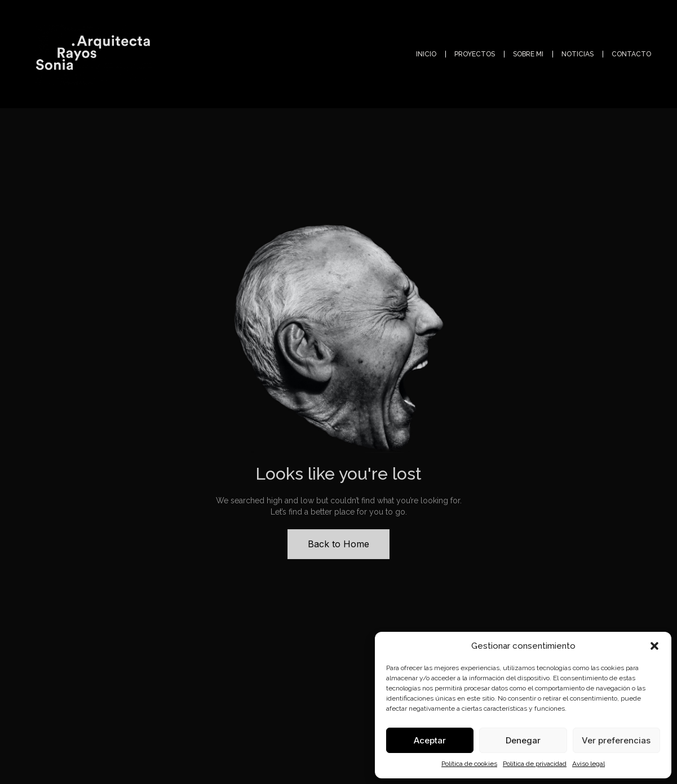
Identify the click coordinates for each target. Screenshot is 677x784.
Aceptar (430, 740)
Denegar (523, 740)
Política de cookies (469, 764)
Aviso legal (588, 764)
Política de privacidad (535, 764)
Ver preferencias (616, 740)
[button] (654, 646)
